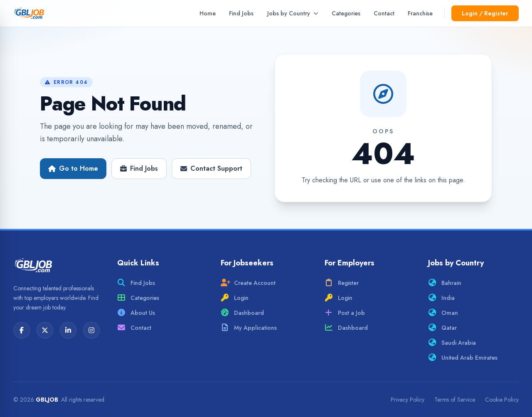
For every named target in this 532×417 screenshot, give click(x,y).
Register (342, 283)
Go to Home (73, 168)
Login (235, 298)
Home (208, 13)
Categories (346, 13)
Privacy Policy (408, 400)
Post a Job (345, 313)
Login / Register (485, 13)
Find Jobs (241, 13)
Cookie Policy (502, 400)
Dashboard (242, 313)
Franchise (420, 13)
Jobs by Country (293, 13)
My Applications (249, 328)
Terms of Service (455, 400)
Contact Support (211, 168)
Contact (384, 13)
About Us (136, 313)
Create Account (248, 283)
